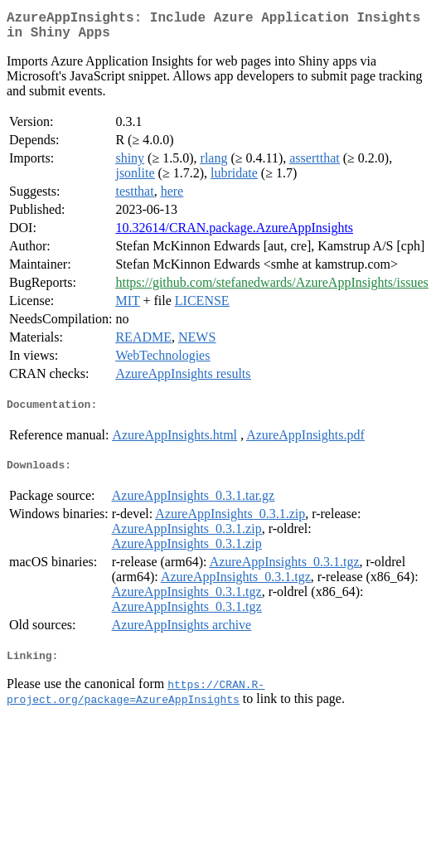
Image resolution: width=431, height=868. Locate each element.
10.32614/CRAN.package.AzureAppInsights (234, 234)
